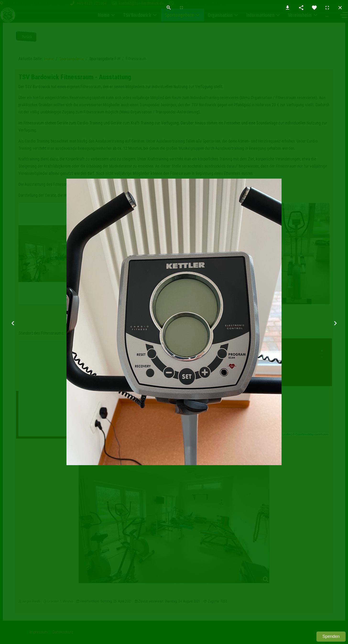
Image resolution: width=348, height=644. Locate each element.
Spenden (331, 636)
